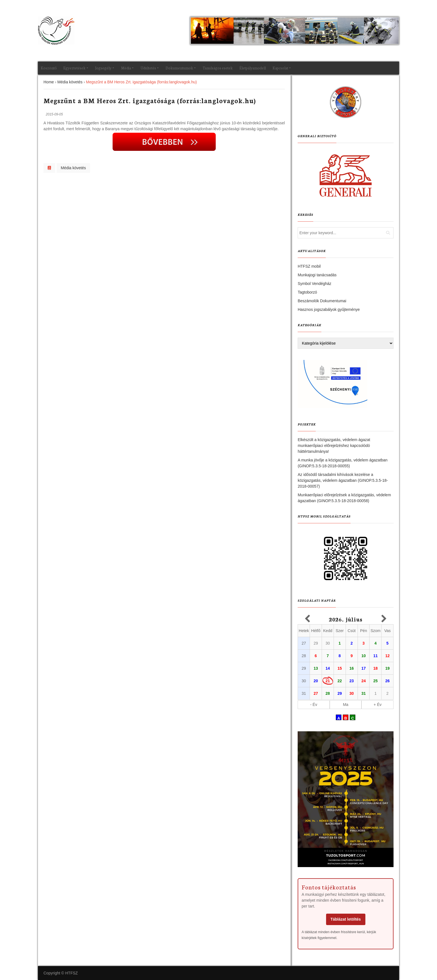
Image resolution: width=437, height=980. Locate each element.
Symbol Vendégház (315, 284)
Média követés (73, 168)
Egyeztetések (74, 68)
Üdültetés (148, 68)
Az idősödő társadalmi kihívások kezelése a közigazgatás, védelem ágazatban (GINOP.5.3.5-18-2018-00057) (343, 480)
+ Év (378, 705)
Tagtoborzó (307, 292)
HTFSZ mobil (309, 266)
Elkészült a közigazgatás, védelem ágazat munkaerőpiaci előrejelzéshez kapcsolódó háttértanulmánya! (334, 446)
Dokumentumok (179, 68)
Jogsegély (103, 68)
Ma (345, 705)
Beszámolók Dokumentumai (322, 301)
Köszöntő (49, 68)
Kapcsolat (280, 68)
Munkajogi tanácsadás (317, 275)
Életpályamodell (253, 68)
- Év (314, 705)
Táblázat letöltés (346, 919)
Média (126, 68)
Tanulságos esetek (218, 68)
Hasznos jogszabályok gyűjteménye (329, 309)
